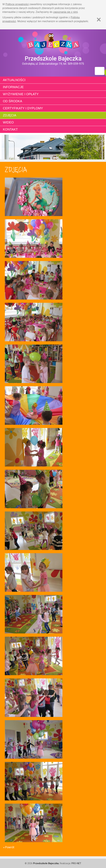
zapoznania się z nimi (65, 12)
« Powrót (9, 847)
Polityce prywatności (17, 4)
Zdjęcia (10, 115)
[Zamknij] (99, 20)
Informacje (13, 87)
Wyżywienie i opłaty (21, 94)
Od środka (12, 101)
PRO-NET (76, 863)
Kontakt (10, 129)
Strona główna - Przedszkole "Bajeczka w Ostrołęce (53, 42)
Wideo (8, 122)
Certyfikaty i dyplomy (23, 108)
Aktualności (14, 80)
